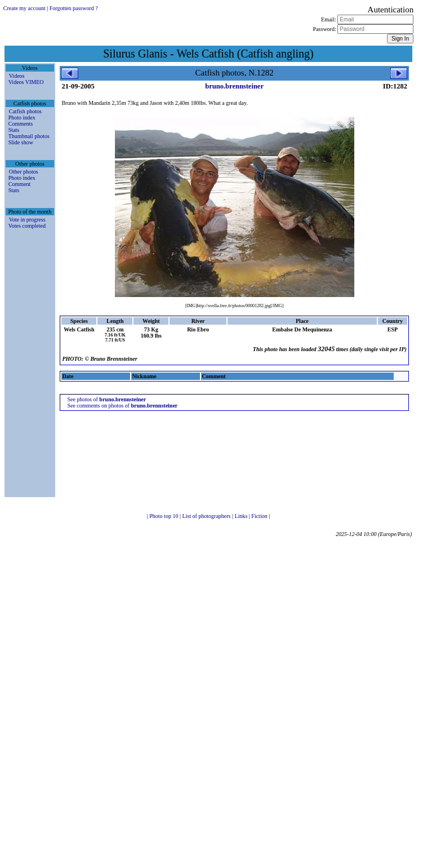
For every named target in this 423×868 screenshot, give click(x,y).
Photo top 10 (164, 516)
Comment (19, 184)
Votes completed (27, 226)
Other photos (24, 172)
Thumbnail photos (29, 136)
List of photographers (207, 516)
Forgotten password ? (74, 8)
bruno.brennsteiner (234, 86)
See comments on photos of (122, 406)
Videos (17, 76)
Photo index (22, 118)
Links (242, 516)
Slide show (21, 142)
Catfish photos (25, 111)
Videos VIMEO (26, 82)
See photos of (106, 399)
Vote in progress (27, 220)
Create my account (25, 8)
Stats (14, 130)
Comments (21, 124)
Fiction (260, 516)
